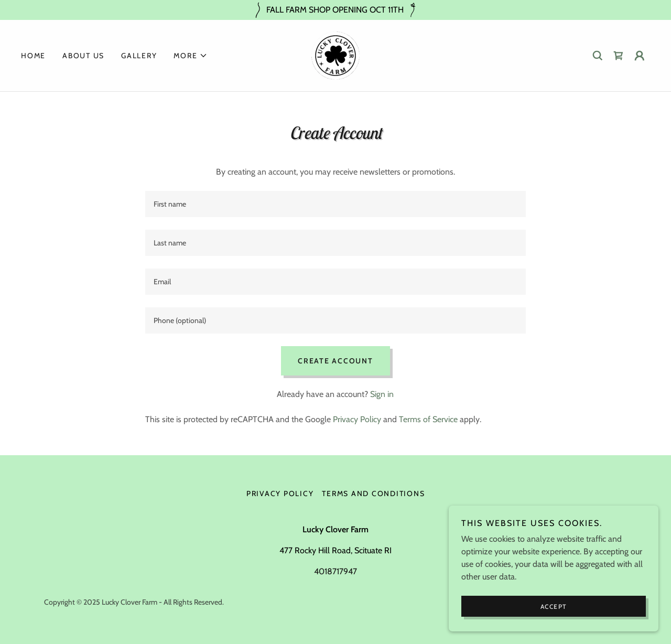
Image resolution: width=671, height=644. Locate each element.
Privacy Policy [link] (357, 419)
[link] (335, 55)
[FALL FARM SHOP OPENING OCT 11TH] (335, 10)
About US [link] (83, 56)
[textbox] (335, 204)
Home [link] (33, 56)
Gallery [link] (139, 56)
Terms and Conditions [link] (373, 493)
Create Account (335, 361)
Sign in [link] (382, 394)
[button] (191, 56)
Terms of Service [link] (428, 419)
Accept (554, 607)
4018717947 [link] (335, 571)
